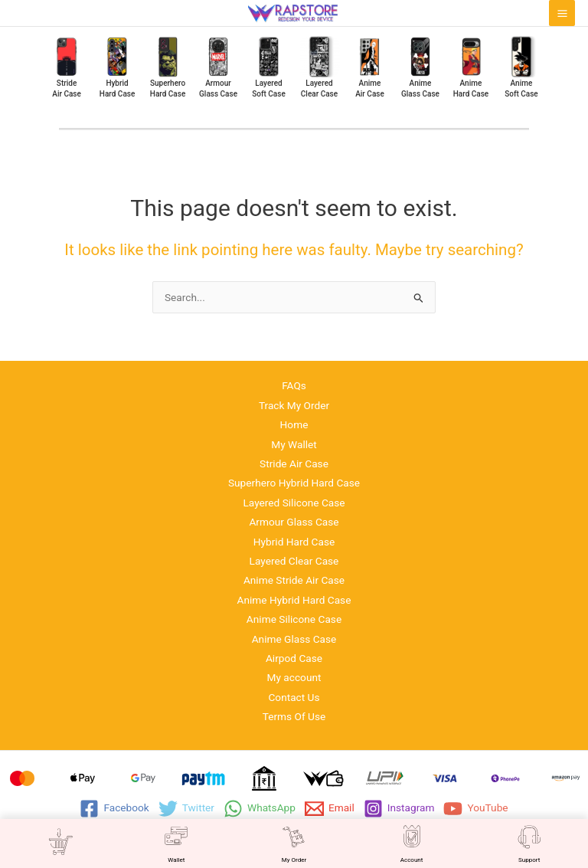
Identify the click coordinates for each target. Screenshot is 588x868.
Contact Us (294, 697)
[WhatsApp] (260, 809)
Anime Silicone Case (294, 619)
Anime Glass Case (294, 639)
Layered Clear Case (294, 561)
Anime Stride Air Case (294, 580)
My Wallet (294, 444)
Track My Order (294, 405)
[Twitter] (186, 809)
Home (294, 424)
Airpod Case (294, 658)
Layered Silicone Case (294, 503)
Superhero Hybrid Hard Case (294, 483)
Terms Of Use (294, 716)
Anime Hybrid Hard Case (294, 600)
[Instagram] (399, 809)
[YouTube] (475, 809)
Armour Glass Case (294, 522)
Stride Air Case (294, 463)
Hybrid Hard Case (294, 542)
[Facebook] (114, 809)
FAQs (294, 385)
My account (294, 677)
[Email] (330, 809)
